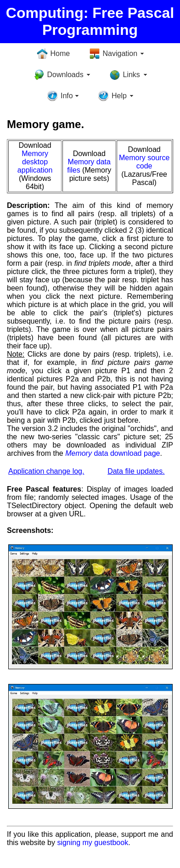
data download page (112, 453)
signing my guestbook (93, 843)
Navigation (120, 53)
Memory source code (144, 162)
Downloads (65, 75)
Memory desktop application (35, 162)
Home (60, 53)
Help (119, 96)
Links (132, 75)
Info (67, 96)
